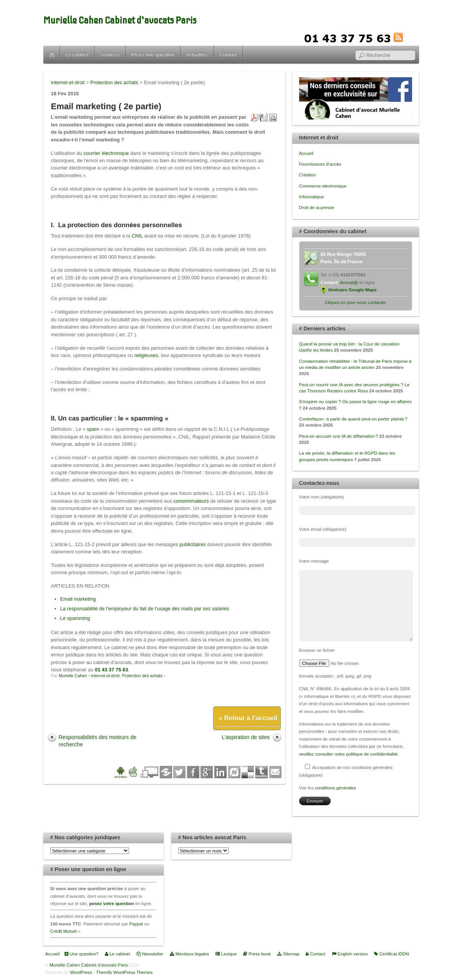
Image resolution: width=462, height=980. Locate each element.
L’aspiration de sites (246, 737)
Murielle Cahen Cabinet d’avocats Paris (120, 20)
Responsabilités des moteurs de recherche (98, 741)
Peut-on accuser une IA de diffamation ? (339, 436)
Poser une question (153, 54)
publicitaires (192, 544)
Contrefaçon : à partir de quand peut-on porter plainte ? (353, 419)
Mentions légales (190, 954)
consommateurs (191, 501)
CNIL (137, 236)
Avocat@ (349, 282)
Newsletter (150, 954)
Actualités (197, 54)
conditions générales (335, 788)
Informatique (312, 197)
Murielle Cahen (73, 676)
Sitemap (288, 954)
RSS (410, 37)
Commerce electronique (323, 186)
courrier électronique (106, 153)
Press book (257, 954)
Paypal (136, 924)
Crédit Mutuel (64, 931)
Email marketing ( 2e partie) (106, 106)
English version (350, 954)
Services (110, 54)
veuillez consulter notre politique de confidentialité (349, 754)
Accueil (52, 55)
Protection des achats (142, 676)
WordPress (81, 972)
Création (308, 175)
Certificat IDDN (392, 954)
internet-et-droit (105, 676)
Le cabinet (77, 54)
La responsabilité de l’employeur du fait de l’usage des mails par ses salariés (145, 609)
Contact (228, 54)
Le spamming (75, 618)
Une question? (81, 954)
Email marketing (78, 599)
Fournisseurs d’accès (320, 164)
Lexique (226, 954)
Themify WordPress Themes (124, 972)
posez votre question (112, 903)
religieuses (146, 355)
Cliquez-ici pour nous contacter (355, 302)
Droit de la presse (317, 207)
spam (93, 429)
